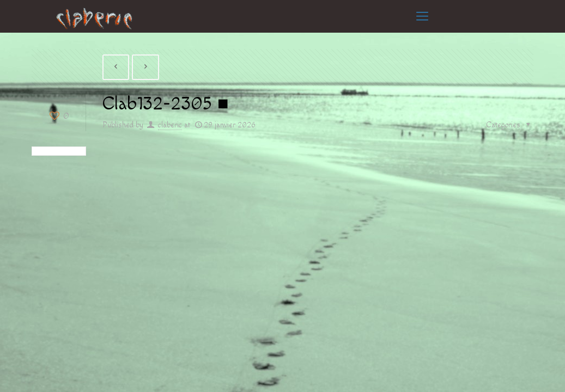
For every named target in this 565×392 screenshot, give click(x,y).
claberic (170, 125)
